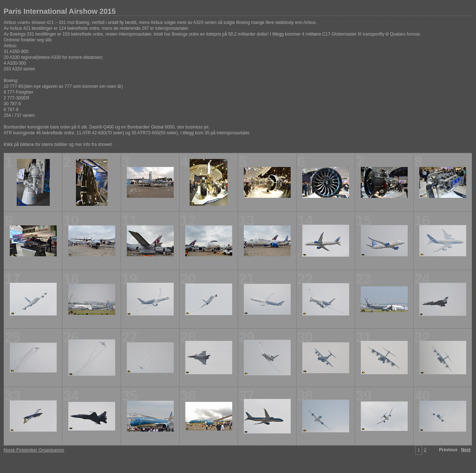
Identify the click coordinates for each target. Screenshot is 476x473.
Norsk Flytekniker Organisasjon (34, 450)
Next (466, 450)
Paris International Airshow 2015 (60, 11)
